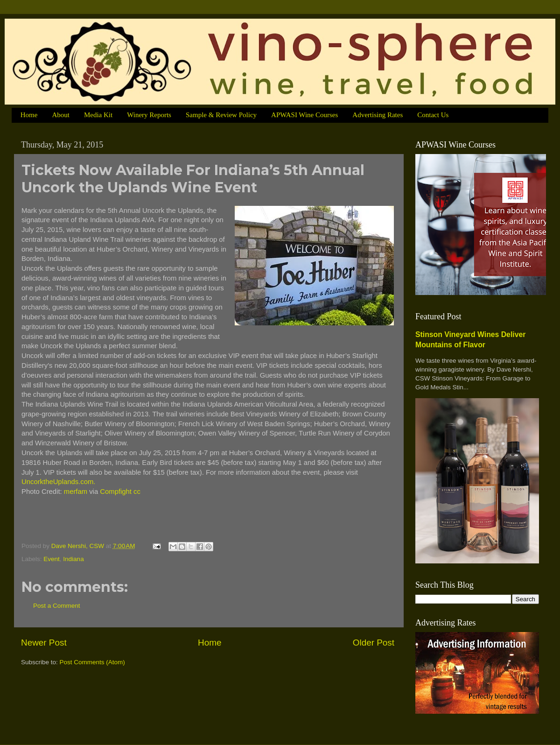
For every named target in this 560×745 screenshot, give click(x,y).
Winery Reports (149, 115)
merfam (76, 492)
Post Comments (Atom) (92, 662)
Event (52, 559)
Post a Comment (57, 606)
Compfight (116, 492)
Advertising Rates (378, 115)
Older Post (374, 643)
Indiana (73, 559)
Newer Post (44, 643)
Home (29, 115)
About (61, 115)
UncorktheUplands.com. (58, 482)
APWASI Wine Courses (304, 115)
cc (137, 492)
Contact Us (433, 115)
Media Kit (98, 115)
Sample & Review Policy (221, 115)
